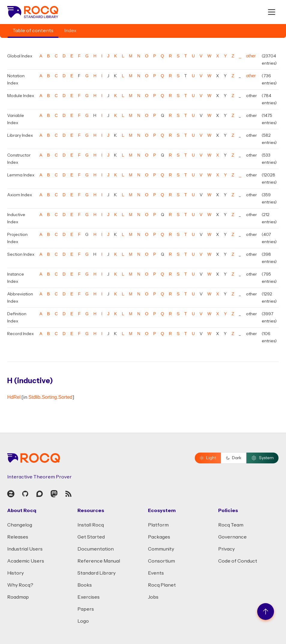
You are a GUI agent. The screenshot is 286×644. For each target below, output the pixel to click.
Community (161, 549)
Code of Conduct (238, 561)
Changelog (20, 525)
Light (208, 458)
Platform (158, 525)
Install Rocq (91, 525)
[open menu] (272, 12)
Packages (159, 537)
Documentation (96, 549)
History (15, 573)
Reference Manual (99, 561)
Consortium (161, 561)
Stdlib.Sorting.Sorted (50, 397)
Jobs (153, 597)
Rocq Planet (162, 585)
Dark (234, 458)
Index (70, 31)
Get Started (91, 537)
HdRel (14, 397)
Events (156, 573)
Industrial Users (25, 549)
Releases (18, 537)
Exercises (89, 597)
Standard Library (96, 573)
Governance (232, 537)
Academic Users (26, 561)
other (251, 56)
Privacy (226, 549)
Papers (86, 609)
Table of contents (33, 31)
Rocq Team (231, 525)
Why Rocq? (20, 585)
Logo (83, 621)
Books (85, 585)
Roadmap (18, 597)
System (262, 458)
